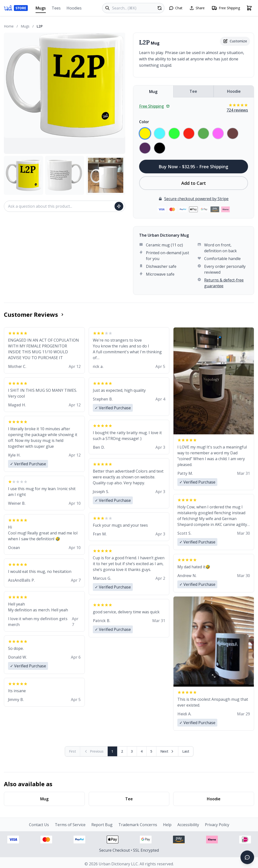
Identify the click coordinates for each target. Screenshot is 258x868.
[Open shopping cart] (249, 8)
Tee (193, 91)
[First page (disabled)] (73, 751)
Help (167, 825)
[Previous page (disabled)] (94, 751)
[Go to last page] (186, 751)
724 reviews (237, 110)
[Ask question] (119, 206)
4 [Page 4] (142, 751)
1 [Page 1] (112, 751)
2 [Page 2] (122, 751)
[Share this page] (197, 8)
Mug (153, 92)
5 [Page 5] (151, 751)
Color (144, 122)
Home (9, 26)
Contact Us (39, 825)
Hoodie (234, 91)
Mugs (41, 9)
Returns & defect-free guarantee (224, 283)
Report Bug (102, 825)
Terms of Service (70, 825)
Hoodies (74, 8)
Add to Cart (194, 183)
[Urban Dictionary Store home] (16, 8)
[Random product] (160, 8)
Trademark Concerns (138, 825)
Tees (56, 8)
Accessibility (188, 825)
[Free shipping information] (226, 8)
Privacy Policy (217, 825)
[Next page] (167, 751)
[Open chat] (176, 8)
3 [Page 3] (132, 751)
